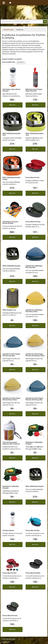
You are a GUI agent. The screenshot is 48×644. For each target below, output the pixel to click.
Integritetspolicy (6, 642)
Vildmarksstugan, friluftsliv (24, 12)
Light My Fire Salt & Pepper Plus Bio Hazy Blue (11, 355)
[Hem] (10, 3)
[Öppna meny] (4, 3)
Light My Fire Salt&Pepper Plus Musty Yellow (34, 311)
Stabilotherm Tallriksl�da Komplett (34, 443)
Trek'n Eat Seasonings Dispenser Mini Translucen (11, 443)
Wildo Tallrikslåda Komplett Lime (34, 134)
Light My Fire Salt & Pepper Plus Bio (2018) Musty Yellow (35, 355)
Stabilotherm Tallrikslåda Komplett (11, 487)
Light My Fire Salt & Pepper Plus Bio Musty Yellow (11, 399)
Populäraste (21, 62)
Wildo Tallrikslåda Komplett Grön (11, 134)
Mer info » (13, 105)
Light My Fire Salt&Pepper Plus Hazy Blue (34, 267)
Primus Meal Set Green (33, 222)
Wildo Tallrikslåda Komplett (11, 266)
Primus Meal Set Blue (33, 530)
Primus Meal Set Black (33, 573)
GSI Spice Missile (8, 530)
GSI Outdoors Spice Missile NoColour (11, 90)
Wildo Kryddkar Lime (9, 310)
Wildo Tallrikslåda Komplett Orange (11, 178)
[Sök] (45, 22)
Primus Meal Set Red (32, 178)
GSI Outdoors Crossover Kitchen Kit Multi (10, 222)
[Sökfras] (22, 22)
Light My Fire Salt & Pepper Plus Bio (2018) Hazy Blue (34, 399)
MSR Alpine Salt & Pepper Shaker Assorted (34, 90)
